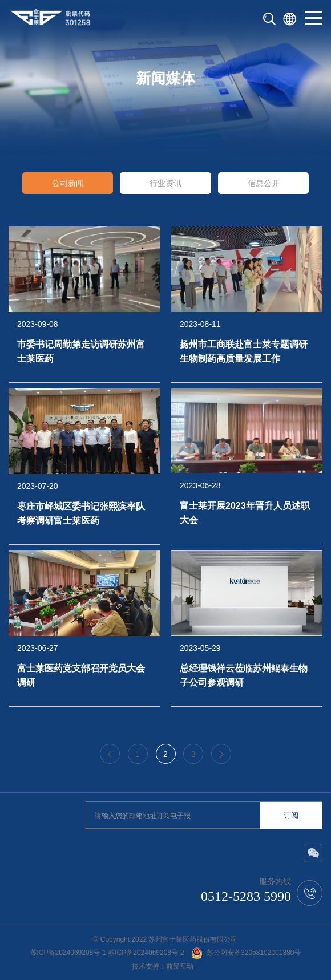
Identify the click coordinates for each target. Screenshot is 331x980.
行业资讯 (165, 183)
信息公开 (264, 183)
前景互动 (180, 966)
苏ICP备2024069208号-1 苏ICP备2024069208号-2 (107, 953)
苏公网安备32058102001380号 (246, 953)
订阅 (291, 815)
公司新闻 (68, 183)
